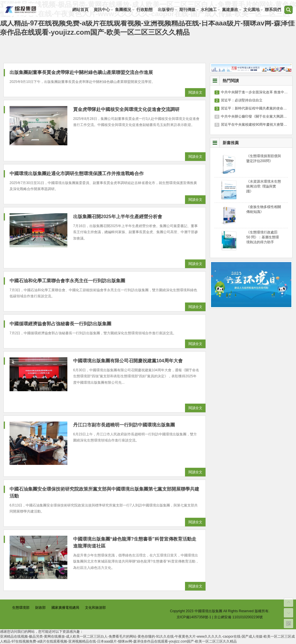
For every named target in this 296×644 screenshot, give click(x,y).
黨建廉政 (230, 10)
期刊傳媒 (187, 10)
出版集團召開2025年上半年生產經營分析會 (118, 217)
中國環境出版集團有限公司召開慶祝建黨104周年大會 (128, 361)
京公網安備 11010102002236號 (238, 617)
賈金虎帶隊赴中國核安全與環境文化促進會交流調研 (126, 109)
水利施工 (209, 10)
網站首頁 (80, 10)
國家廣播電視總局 (65, 608)
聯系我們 (273, 10)
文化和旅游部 (95, 608)
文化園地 (251, 10)
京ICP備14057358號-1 (194, 617)
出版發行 (166, 10)
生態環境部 (21, 608)
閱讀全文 (195, 92)
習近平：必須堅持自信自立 (242, 100)
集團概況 (123, 10)
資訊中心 (102, 10)
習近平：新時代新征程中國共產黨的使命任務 (256, 108)
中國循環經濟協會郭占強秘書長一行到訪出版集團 (60, 324)
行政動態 (145, 10)
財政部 (40, 608)
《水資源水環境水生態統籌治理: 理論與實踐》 (264, 186)
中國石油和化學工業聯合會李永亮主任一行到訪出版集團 (67, 281)
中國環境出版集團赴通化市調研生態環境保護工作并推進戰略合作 (77, 173)
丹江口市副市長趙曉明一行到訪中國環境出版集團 (124, 425)
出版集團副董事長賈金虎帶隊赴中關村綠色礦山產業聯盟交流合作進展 (81, 72)
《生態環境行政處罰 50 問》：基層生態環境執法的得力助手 (263, 237)
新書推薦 (231, 143)
